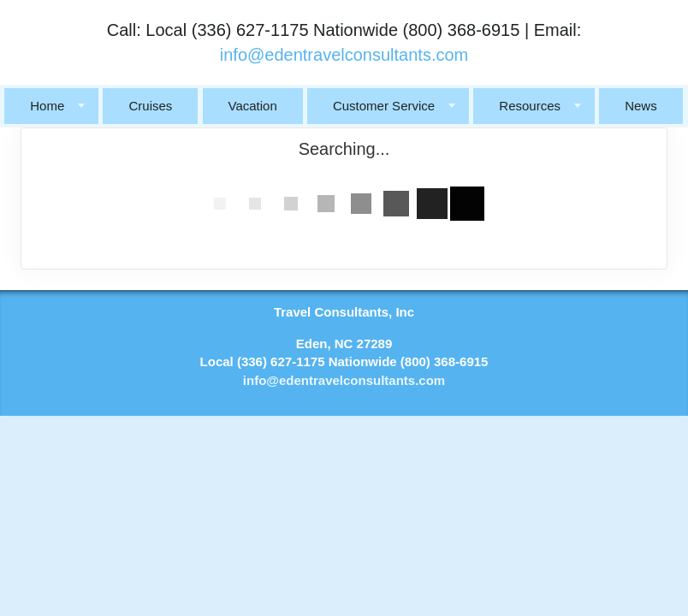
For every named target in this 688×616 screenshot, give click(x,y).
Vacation (253, 106)
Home (47, 106)
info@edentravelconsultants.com (344, 55)
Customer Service (384, 106)
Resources (530, 106)
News (641, 106)
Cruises (150, 106)
